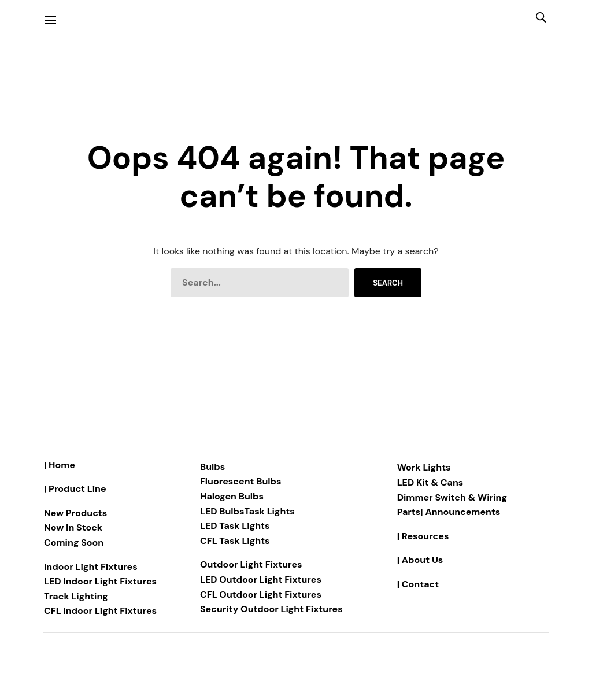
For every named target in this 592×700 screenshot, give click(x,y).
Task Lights (270, 511)
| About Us (420, 560)
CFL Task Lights (235, 541)
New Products (75, 513)
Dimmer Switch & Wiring (452, 497)
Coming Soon (74, 542)
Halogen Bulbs (232, 496)
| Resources (423, 536)
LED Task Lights (235, 526)
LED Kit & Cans (430, 482)
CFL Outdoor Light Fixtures (261, 595)
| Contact (418, 584)
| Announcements (460, 512)
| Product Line (75, 489)
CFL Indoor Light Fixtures (100, 611)
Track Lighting (76, 596)
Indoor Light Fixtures (91, 567)
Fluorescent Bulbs (241, 481)
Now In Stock (73, 527)
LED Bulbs (222, 511)
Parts (409, 512)
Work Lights (424, 467)
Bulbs (212, 467)
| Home (60, 465)
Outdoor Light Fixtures (251, 564)
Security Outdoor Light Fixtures (271, 609)
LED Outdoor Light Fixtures (261, 579)
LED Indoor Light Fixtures (100, 581)
